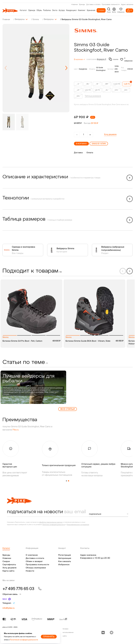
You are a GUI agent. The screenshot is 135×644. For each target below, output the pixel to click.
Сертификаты (9, 564)
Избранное (64, 564)
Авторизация (65, 558)
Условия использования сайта (68, 632)
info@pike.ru (9, 608)
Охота (55, 10)
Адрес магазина (127, 5)
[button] (66, 68)
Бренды (82, 5)
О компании (32, 555)
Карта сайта (8, 571)
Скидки (101, 10)
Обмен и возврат (34, 561)
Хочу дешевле (110, 134)
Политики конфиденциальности (54, 524)
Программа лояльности (111, 5)
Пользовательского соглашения (78, 524)
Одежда (32, 10)
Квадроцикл (71, 10)
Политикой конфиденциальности (24, 640)
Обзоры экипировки (36, 568)
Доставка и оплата (93, 5)
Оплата (90, 152)
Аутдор (62, 10)
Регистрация (65, 555)
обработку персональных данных (51, 522)
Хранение (91, 10)
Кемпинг (82, 10)
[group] (36, 68)
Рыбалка (47, 10)
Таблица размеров (93, 96)
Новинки (75, 5)
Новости (30, 571)
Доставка (78, 152)
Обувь (39, 10)
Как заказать (65, 561)
